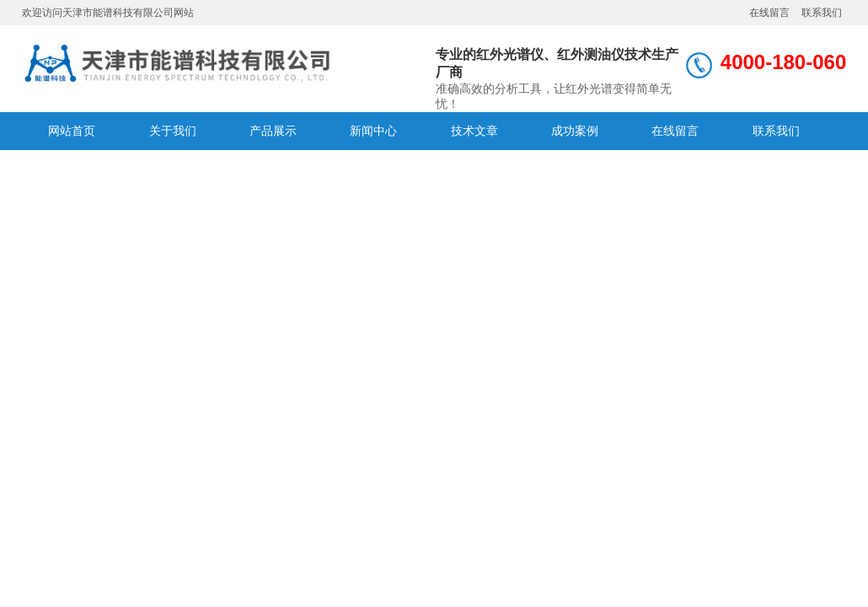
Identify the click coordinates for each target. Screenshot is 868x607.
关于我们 (173, 131)
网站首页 (72, 131)
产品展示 (273, 131)
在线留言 (769, 13)
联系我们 (822, 13)
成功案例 (575, 131)
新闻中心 (373, 131)
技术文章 (474, 131)
